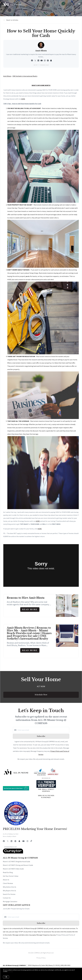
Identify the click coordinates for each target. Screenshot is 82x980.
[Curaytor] (13, 853)
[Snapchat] (19, 841)
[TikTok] (31, 841)
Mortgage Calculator (10, 901)
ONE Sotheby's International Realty (25, 76)
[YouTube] (23, 841)
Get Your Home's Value (11, 876)
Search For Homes (9, 894)
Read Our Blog (8, 872)
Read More (30, 610)
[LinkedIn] (11, 841)
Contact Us (7, 898)
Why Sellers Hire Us (10, 887)
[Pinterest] (15, 841)
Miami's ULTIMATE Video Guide (13, 869)
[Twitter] (8, 841)
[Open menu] (79, 4)
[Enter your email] (43, 730)
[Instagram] (27, 841)
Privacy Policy (41, 958)
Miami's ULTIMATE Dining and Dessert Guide (18, 865)
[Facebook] (4, 841)
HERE (38, 521)
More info (10, 971)
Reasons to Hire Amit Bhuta (26, 598)
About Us (6, 880)
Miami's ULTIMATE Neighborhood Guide (17, 861)
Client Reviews (8, 883)
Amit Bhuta (7, 76)
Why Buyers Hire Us (9, 891)
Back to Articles (12, 20)
